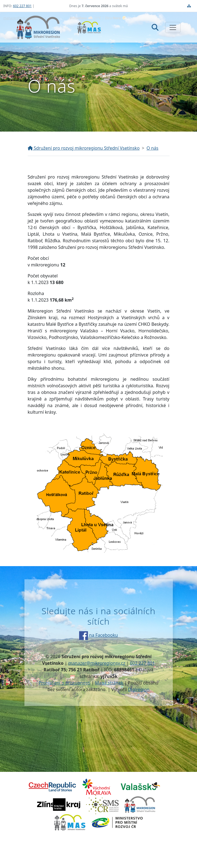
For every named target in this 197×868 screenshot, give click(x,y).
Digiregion (139, 689)
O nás (152, 148)
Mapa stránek (109, 683)
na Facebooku (98, 635)
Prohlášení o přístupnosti (64, 683)
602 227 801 (22, 6)
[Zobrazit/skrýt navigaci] (173, 27)
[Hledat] (155, 27)
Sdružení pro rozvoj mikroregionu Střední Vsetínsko (84, 148)
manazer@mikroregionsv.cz (97, 663)
